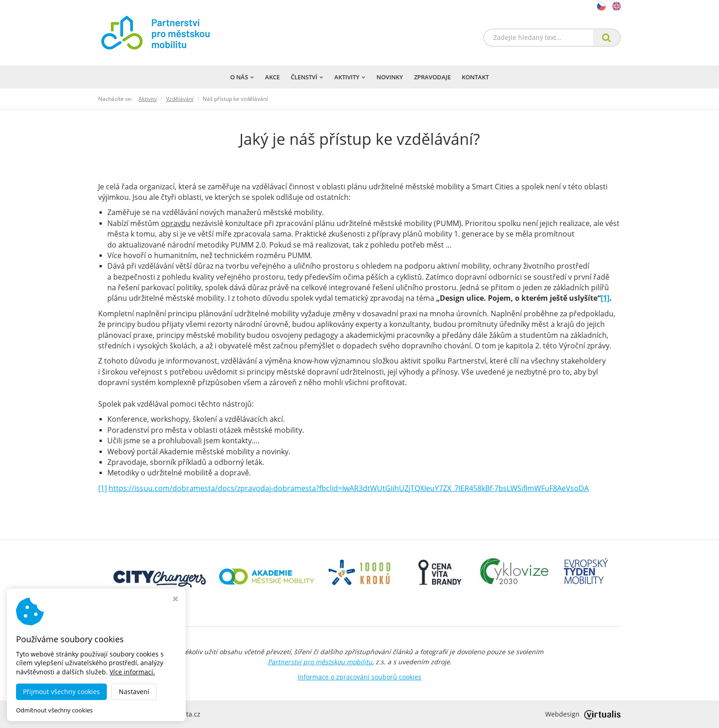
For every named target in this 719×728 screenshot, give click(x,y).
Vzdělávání (180, 99)
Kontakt (475, 77)
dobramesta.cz (178, 714)
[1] (605, 298)
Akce (272, 77)
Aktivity (350, 77)
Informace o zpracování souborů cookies (359, 677)
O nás (242, 77)
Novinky (390, 77)
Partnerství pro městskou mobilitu (320, 662)
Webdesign (583, 714)
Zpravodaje (432, 77)
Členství (307, 77)
